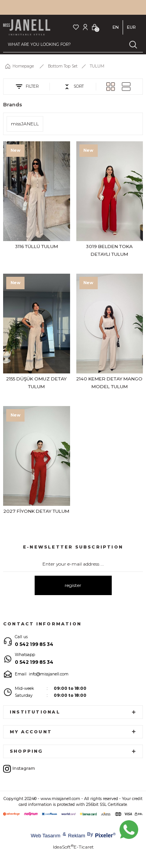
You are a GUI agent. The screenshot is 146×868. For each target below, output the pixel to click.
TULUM (97, 66)
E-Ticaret (84, 847)
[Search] (73, 45)
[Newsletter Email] (73, 564)
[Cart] (95, 27)
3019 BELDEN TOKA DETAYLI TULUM (109, 250)
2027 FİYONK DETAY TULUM (36, 511)
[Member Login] (85, 27)
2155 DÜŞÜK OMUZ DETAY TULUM (36, 383)
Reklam (77, 836)
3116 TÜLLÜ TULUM (37, 246)
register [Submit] (73, 585)
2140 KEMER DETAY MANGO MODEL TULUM (109, 383)
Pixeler (104, 835)
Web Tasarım (46, 836)
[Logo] (27, 27)
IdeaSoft (63, 847)
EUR (131, 27)
